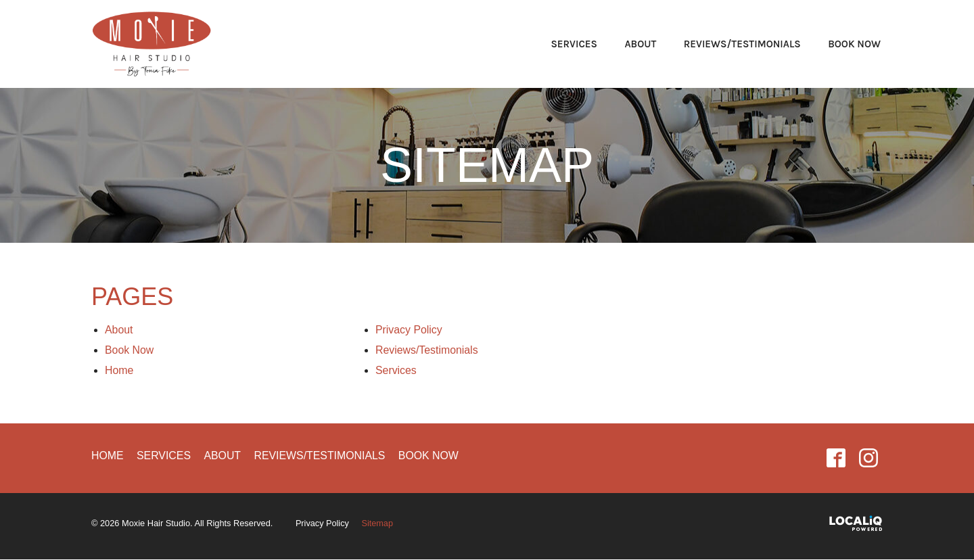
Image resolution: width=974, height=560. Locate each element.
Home (119, 370)
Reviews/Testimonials (742, 44)
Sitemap (487, 165)
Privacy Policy (409, 330)
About (640, 44)
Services (574, 44)
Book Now (854, 44)
